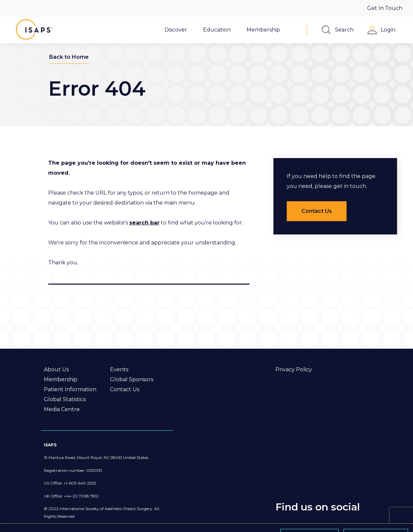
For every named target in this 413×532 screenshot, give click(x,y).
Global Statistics (65, 399)
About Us (56, 369)
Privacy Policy (294, 369)
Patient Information (70, 389)
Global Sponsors (132, 379)
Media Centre (62, 409)
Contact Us (125, 389)
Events (119, 369)
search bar (144, 223)
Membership (61, 379)
